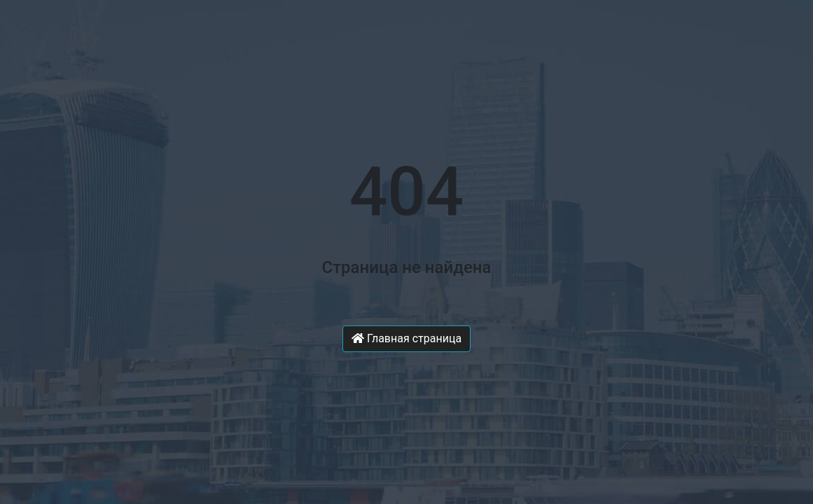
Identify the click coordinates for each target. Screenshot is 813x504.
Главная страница (406, 338)
